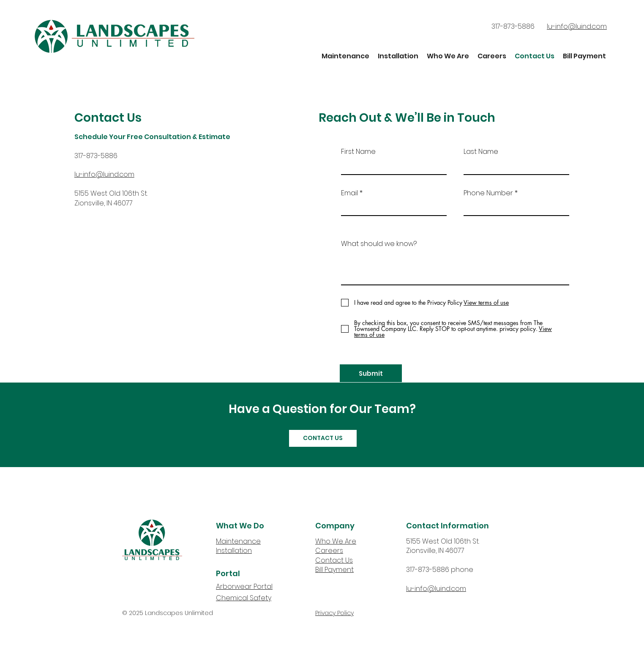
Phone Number (488, 193)
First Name (358, 152)
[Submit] (371, 373)
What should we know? (379, 244)
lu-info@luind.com (436, 589)
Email (349, 193)
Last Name (481, 152)
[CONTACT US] (323, 438)
